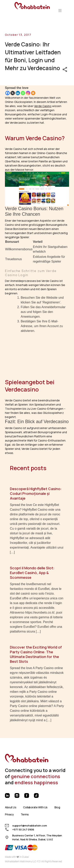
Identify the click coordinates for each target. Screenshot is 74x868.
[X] (13, 93)
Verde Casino (43, 106)
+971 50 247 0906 (23, 829)
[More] (33, 93)
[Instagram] (28, 93)
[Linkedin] (18, 93)
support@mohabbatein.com (30, 826)
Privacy (9, 814)
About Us (11, 807)
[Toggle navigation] (60, 11)
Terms (25, 814)
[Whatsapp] (23, 93)
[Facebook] (7, 93)
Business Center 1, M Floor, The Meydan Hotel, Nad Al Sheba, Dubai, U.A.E (37, 837)
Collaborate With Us (35, 807)
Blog (57, 807)
